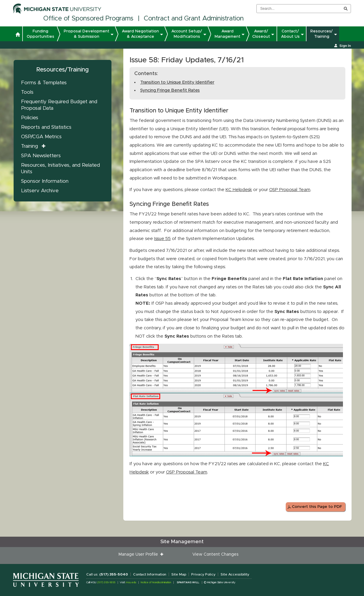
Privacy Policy (203, 574)
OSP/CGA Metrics (41, 137)
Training (29, 146)
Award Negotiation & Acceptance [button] (140, 34)
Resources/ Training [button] (322, 34)
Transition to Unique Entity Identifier (177, 82)
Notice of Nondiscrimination (156, 583)
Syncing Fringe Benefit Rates (170, 90)
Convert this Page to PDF (317, 507)
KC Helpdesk (239, 190)
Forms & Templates (44, 83)
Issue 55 (162, 239)
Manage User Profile (139, 554)
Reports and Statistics (46, 127)
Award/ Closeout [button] (261, 34)
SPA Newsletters (41, 156)
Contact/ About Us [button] (290, 34)
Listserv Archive (40, 191)
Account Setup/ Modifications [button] (187, 34)
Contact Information (150, 574)
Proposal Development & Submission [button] (87, 34)
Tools (27, 92)
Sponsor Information (45, 181)
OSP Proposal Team (290, 190)
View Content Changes (215, 554)
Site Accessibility (235, 574)
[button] (18, 35)
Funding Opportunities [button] (40, 34)
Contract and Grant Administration (194, 19)
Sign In (345, 46)
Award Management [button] (228, 34)
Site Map (179, 574)
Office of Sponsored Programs (88, 19)
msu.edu (131, 583)
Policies (30, 118)
